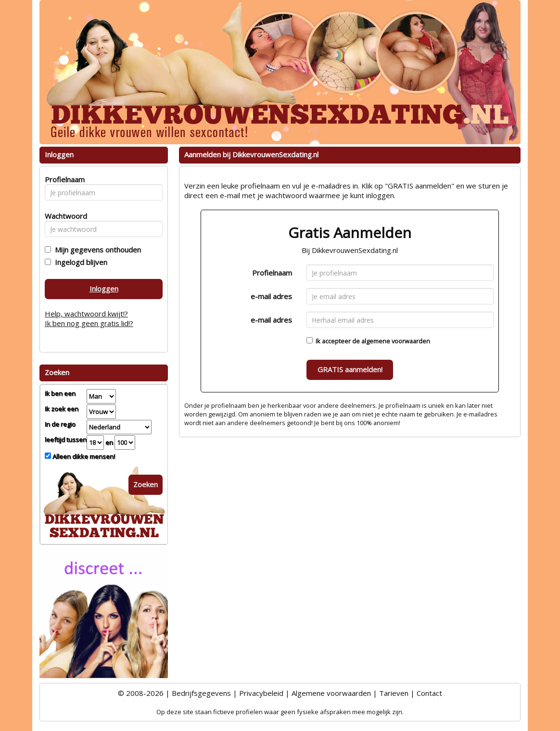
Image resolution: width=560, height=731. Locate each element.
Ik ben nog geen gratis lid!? (89, 323)
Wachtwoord (63, 216)
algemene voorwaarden (396, 341)
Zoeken (146, 484)
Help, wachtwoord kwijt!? (86, 314)
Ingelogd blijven (79, 262)
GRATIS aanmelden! (350, 369)
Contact (429, 693)
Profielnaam (272, 273)
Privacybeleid (261, 693)
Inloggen (104, 289)
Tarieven (394, 693)
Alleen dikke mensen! (83, 456)
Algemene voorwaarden (331, 693)
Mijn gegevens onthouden (96, 250)
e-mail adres (271, 296)
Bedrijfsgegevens (201, 693)
